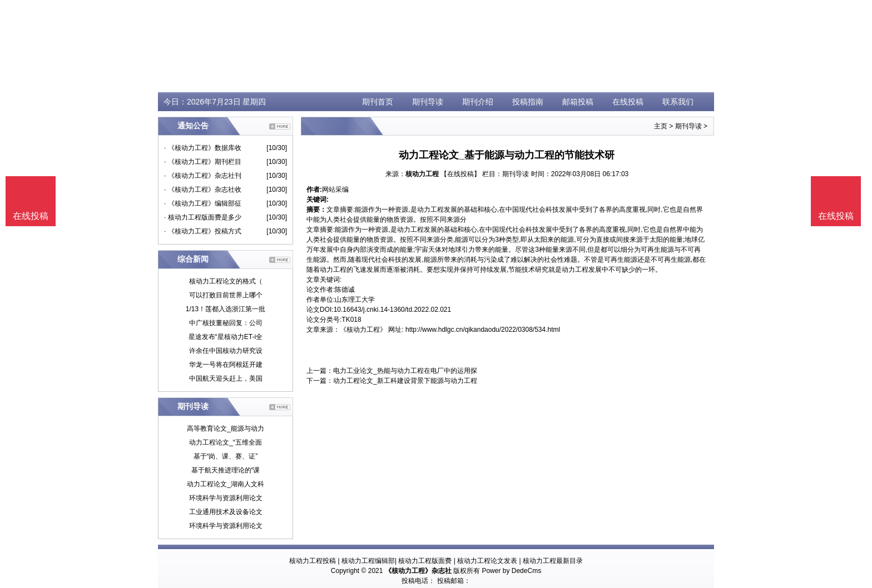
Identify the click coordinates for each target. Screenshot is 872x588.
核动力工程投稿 (313, 561)
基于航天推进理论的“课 (226, 470)
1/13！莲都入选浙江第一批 (226, 309)
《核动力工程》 (363, 330)
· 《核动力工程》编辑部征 (203, 203)
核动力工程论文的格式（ (226, 281)
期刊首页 (378, 102)
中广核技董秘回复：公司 (226, 323)
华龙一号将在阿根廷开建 (226, 365)
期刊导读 (428, 102)
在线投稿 (628, 102)
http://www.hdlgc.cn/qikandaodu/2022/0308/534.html (483, 330)
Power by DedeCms (511, 571)
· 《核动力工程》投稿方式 (203, 231)
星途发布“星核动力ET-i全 (226, 337)
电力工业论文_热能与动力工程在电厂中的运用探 (405, 371)
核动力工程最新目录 (553, 561)
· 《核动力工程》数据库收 (203, 148)
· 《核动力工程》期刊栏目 (203, 162)
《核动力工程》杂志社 (418, 571)
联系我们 (678, 102)
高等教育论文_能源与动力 (226, 428)
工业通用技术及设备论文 (226, 512)
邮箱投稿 (578, 102)
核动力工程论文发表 (487, 561)
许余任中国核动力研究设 (226, 351)
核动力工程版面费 (425, 561)
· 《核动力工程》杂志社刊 (203, 176)
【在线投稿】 (460, 174)
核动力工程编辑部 (368, 561)
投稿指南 (528, 102)
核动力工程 (422, 174)
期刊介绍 (478, 102)
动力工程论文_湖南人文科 (226, 484)
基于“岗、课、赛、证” (226, 456)
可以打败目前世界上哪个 (226, 295)
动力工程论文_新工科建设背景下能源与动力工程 (405, 381)
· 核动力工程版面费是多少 (203, 217)
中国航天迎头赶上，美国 (226, 378)
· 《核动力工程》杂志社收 (203, 190)
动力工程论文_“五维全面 (226, 442)
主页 (661, 126)
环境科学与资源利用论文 (226, 498)
